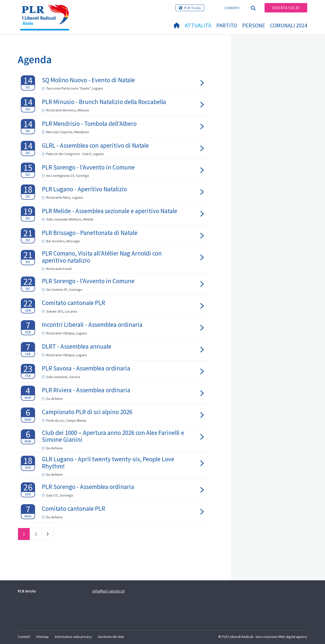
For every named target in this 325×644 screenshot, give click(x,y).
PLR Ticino (192, 8)
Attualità (198, 25)
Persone (254, 25)
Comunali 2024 (289, 25)
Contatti (232, 8)
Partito (227, 25)
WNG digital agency (293, 637)
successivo (48, 535)
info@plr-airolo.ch (108, 591)
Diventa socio (286, 8)
